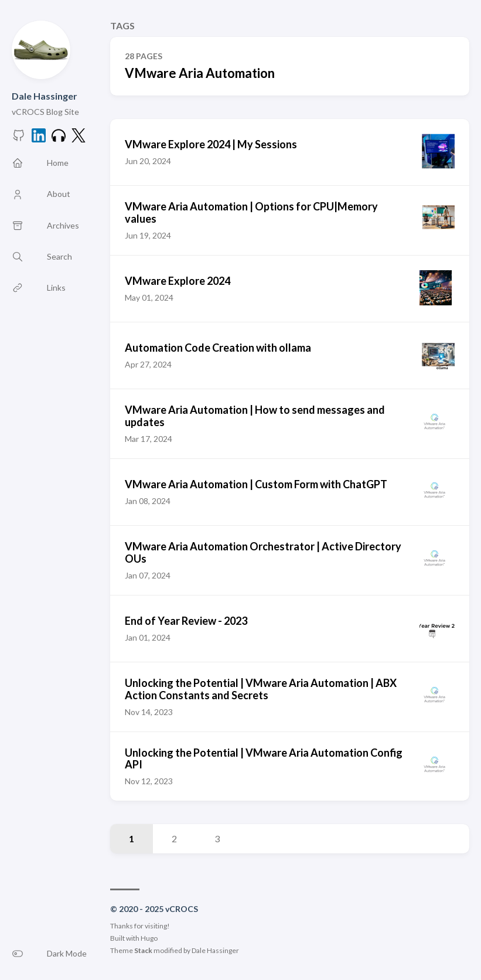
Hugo (149, 938)
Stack (143, 950)
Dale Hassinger (45, 96)
